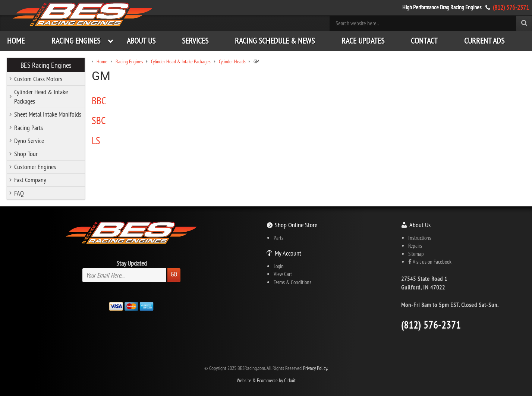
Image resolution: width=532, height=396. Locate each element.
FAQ (19, 193)
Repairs (415, 246)
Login (279, 266)
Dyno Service (29, 141)
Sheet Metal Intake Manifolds (48, 114)
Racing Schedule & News (275, 41)
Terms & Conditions (292, 282)
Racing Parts (29, 128)
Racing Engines (76, 41)
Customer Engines (35, 167)
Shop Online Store (296, 225)
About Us (141, 41)
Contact (424, 41)
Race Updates (363, 41)
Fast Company (30, 180)
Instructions (420, 238)
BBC (99, 101)
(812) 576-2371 (511, 7)
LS (96, 140)
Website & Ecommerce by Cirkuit (266, 381)
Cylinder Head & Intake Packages (41, 96)
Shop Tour (26, 154)
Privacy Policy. (315, 368)
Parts (278, 238)
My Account (288, 253)
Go (174, 274)
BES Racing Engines (46, 65)
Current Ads (484, 41)
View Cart (283, 274)
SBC (99, 120)
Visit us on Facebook (430, 262)
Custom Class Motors (38, 79)
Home (16, 41)
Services (195, 41)
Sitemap (416, 254)
